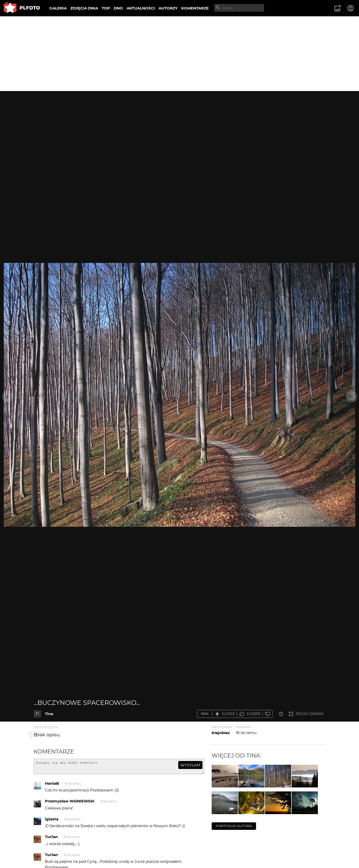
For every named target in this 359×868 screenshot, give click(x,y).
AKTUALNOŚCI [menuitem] (141, 8)
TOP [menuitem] (106, 8)
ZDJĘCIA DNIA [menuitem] (84, 8)
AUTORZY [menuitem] (168, 8)
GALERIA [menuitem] (58, 8)
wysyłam (190, 765)
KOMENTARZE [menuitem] (195, 8)
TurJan (51, 839)
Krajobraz (221, 733)
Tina (49, 714)
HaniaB (52, 786)
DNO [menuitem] (118, 8)
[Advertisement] (179, 54)
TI (37, 714)
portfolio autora (234, 826)
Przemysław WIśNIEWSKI (70, 803)
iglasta (52, 821)
